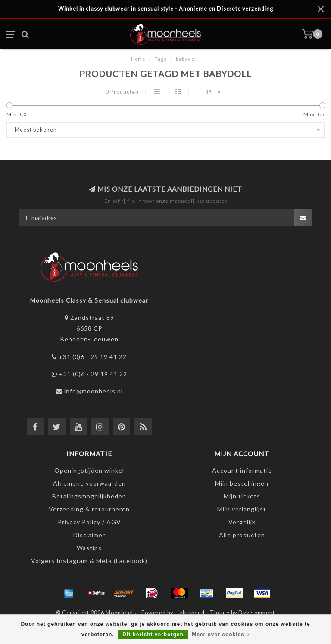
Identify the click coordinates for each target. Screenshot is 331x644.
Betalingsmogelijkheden (89, 496)
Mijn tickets (242, 496)
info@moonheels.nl (94, 391)
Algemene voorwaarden (89, 483)
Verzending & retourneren (89, 509)
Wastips (89, 548)
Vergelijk (242, 522)
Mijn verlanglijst (242, 509)
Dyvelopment (257, 613)
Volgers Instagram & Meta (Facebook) (89, 561)
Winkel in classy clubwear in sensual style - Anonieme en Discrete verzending (166, 9)
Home (138, 59)
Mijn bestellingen (242, 483)
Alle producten (242, 535)
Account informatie (242, 470)
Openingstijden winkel (89, 470)
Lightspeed (190, 613)
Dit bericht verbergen (153, 635)
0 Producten (122, 92)
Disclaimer (89, 535)
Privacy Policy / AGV (89, 522)
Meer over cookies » (221, 635)
